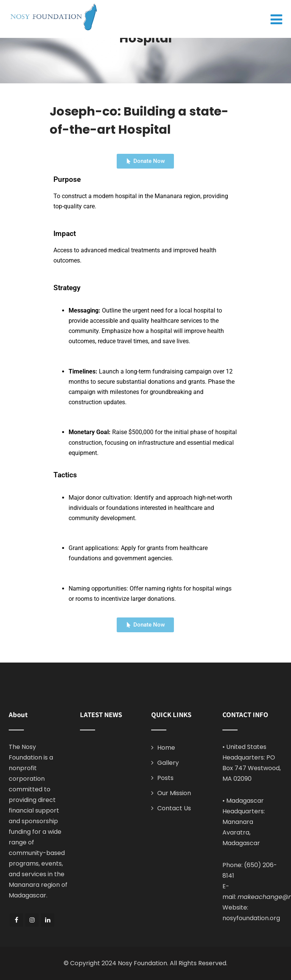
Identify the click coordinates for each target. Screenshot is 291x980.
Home (166, 748)
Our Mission (174, 793)
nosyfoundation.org (251, 918)
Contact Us (174, 808)
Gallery (168, 763)
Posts (165, 778)
